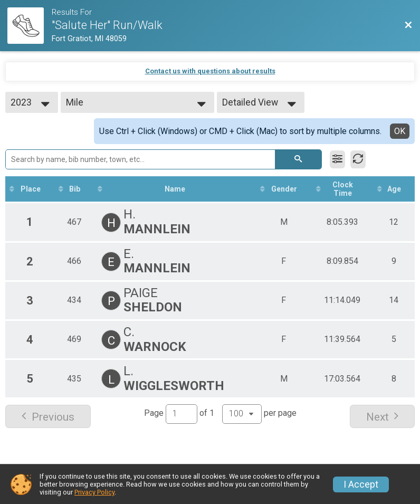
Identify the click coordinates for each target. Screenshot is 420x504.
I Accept (361, 484)
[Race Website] (30, 26)
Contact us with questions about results (210, 71)
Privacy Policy (94, 492)
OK (400, 131)
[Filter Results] (337, 159)
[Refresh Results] (358, 159)
